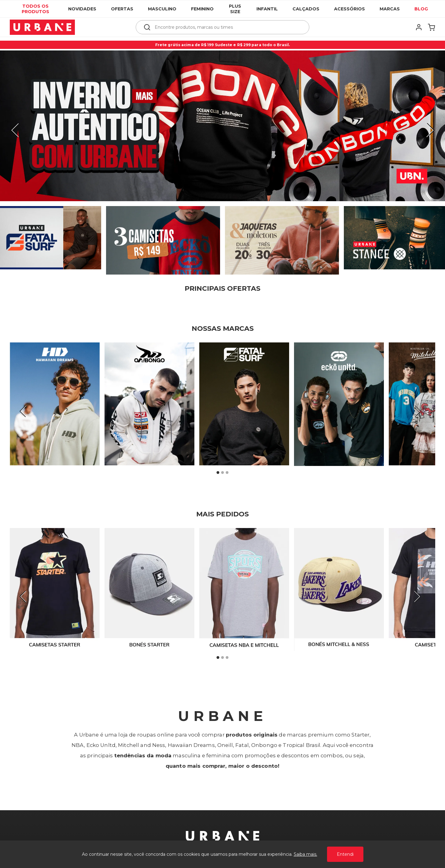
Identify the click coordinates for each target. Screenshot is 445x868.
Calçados (306, 9)
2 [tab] (223, 473)
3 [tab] (227, 473)
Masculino (162, 9)
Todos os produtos (35, 9)
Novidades (82, 9)
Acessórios (349, 9)
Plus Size (235, 9)
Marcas (390, 9)
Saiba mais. (305, 854)
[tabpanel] (55, 404)
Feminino (202, 9)
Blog (421, 9)
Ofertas (122, 9)
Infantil (267, 9)
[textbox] (227, 27)
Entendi (345, 854)
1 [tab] (218, 473)
